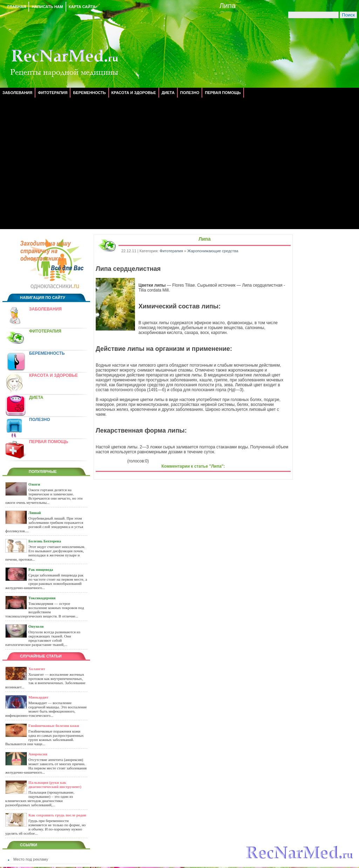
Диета (168, 93)
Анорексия (38, 754)
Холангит (37, 669)
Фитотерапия (53, 93)
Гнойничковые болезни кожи (54, 726)
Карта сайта (82, 7)
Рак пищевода (41, 569)
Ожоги (34, 484)
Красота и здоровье (134, 93)
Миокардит (38, 697)
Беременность (89, 93)
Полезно (190, 93)
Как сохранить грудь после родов (57, 815)
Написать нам (47, 7)
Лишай (35, 513)
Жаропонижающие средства (213, 251)
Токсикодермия (42, 598)
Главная (17, 7)
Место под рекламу (31, 859)
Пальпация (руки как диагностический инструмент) (55, 784)
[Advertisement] (66, 163)
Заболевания (17, 93)
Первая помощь (223, 93)
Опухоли (36, 626)
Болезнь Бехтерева (45, 541)
